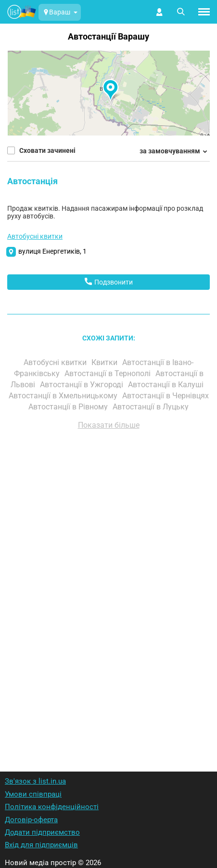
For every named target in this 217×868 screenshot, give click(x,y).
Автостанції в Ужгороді (83, 385)
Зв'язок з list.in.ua (35, 781)
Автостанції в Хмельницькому (64, 396)
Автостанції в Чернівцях (166, 396)
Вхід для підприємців (41, 845)
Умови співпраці (33, 794)
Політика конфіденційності (52, 807)
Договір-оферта (31, 820)
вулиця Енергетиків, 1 (52, 251)
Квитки (105, 362)
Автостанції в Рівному (69, 407)
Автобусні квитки (35, 236)
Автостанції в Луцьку (152, 407)
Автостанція (32, 181)
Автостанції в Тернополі (108, 373)
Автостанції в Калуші (167, 385)
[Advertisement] (108, 588)
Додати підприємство (42, 832)
